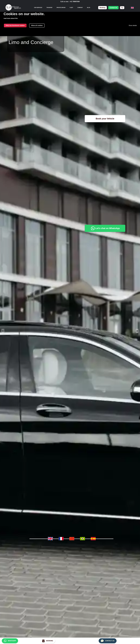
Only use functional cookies (15, 25)
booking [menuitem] (102, 8)
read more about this (11, 18)
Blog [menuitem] (89, 8)
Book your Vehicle (105, 119)
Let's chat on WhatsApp (105, 228)
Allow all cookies (37, 25)
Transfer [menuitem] (49, 8)
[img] (14, 8)
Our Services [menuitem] (38, 8)
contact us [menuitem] (113, 8)
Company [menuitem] (80, 8)
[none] (38, 8)
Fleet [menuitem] (71, 8)
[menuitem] (122, 8)
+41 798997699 (75, 2)
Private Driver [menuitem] (61, 8)
